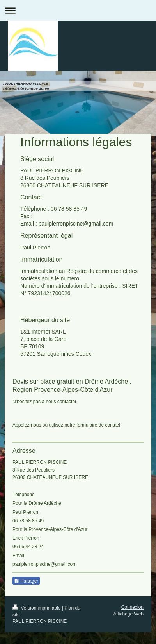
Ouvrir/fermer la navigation (78, 10)
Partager (26, 581)
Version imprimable (37, 608)
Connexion (132, 607)
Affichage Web (128, 614)
